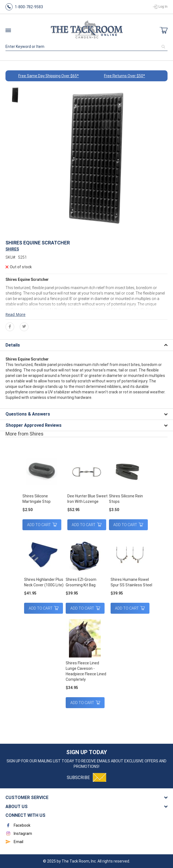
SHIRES (12, 249)
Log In (163, 7)
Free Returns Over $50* (125, 76)
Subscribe (78, 778)
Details (13, 345)
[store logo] (86, 30)
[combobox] (86, 47)
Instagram (19, 834)
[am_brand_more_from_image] (43, 472)
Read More (15, 315)
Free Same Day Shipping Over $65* (49, 76)
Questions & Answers (28, 414)
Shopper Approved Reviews (34, 425)
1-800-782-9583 (29, 7)
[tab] (86, 345)
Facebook (18, 825)
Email (14, 842)
